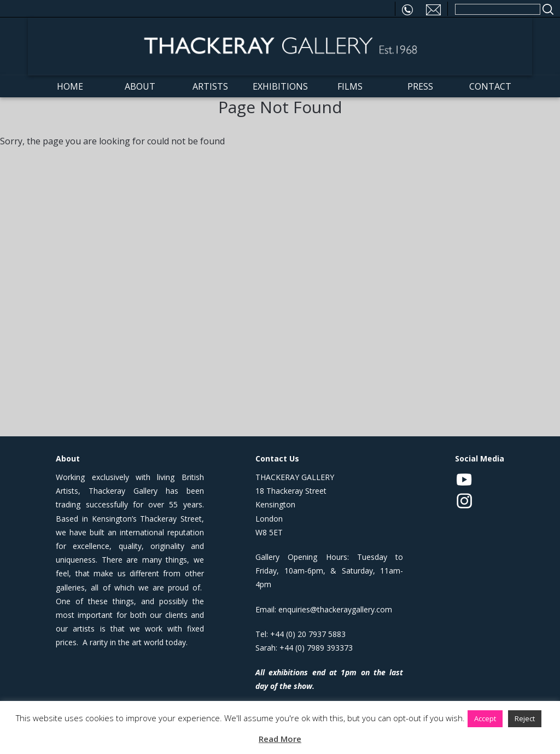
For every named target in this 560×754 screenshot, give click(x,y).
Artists (210, 86)
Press (420, 86)
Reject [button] (525, 718)
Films (350, 86)
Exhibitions (280, 86)
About (140, 86)
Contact (490, 86)
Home (70, 86)
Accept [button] (485, 718)
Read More (280, 739)
